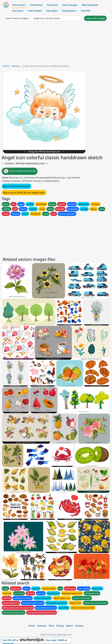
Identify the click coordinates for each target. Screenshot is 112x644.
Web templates (90, 5)
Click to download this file (20, 171)
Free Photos (36, 5)
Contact (79, 626)
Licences (42, 626)
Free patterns (69, 11)
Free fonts (52, 5)
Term (51, 626)
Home (6, 66)
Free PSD (86, 11)
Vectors (16, 66)
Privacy (60, 626)
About (69, 626)
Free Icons (18, 11)
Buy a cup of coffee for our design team (24, 193)
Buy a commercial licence (17, 186)
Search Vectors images (17, 18)
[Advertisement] (56, 44)
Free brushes (35, 11)
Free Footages (70, 5)
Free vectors (19, 5)
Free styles (52, 11)
